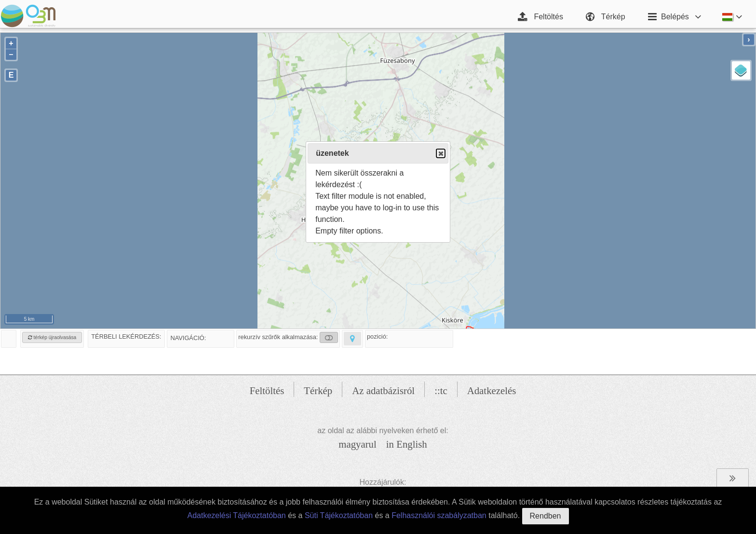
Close (440, 154)
